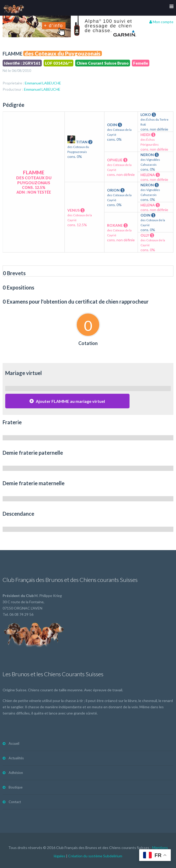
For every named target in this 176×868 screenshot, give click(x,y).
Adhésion (16, 773)
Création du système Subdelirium (95, 856)
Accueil (14, 743)
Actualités (16, 758)
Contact (15, 802)
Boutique (16, 787)
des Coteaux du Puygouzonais (63, 53)
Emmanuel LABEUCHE (43, 83)
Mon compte (161, 22)
